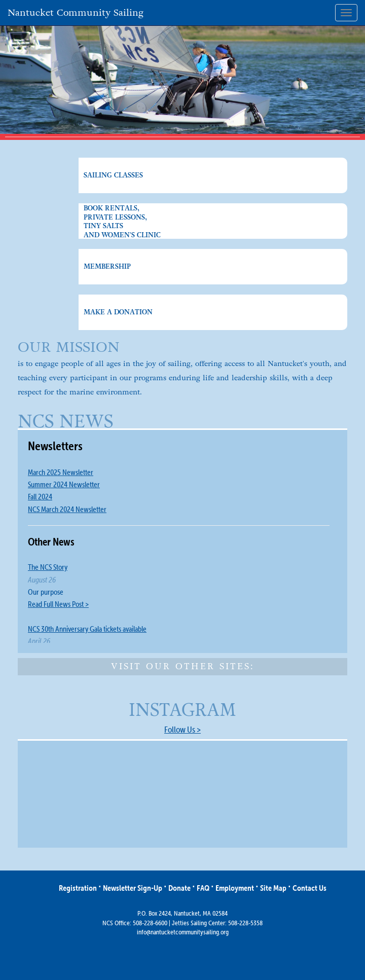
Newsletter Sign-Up (133, 888)
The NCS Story (48, 567)
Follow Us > (182, 730)
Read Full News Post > (58, 604)
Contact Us (309, 888)
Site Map (273, 888)
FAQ (203, 888)
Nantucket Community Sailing (76, 13)
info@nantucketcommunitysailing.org (183, 932)
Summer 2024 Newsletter (64, 484)
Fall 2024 (40, 497)
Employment (235, 888)
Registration (78, 888)
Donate (179, 888)
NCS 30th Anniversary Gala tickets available (87, 629)
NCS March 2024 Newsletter (67, 509)
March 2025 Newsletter (61, 472)
